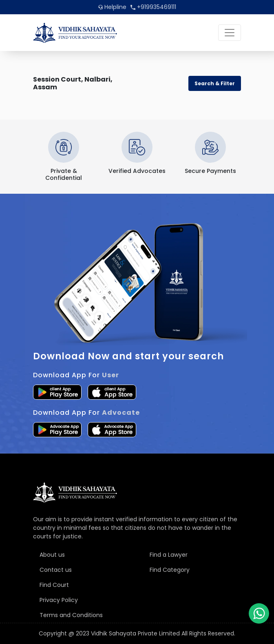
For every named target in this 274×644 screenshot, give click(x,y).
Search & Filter (215, 83)
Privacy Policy (59, 600)
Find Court (54, 585)
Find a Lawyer (169, 555)
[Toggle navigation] (230, 33)
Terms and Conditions (71, 615)
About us (52, 555)
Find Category (170, 570)
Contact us (56, 570)
